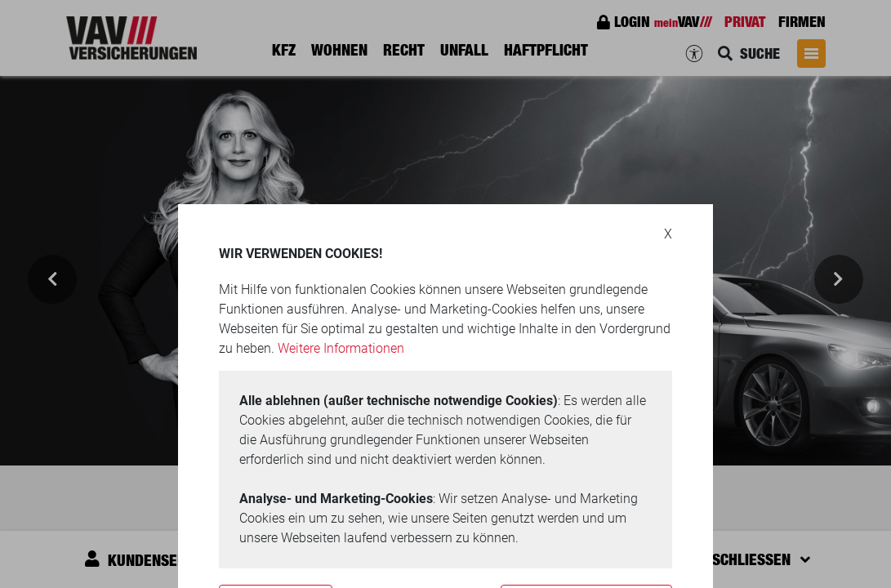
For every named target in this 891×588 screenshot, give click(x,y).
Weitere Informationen (341, 348)
